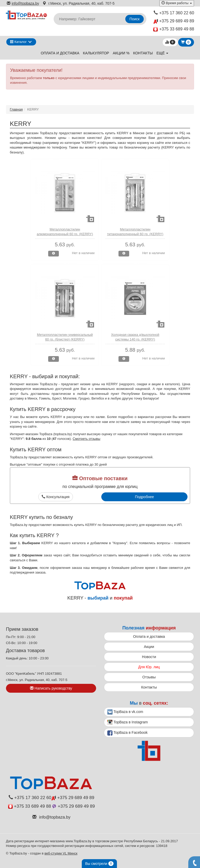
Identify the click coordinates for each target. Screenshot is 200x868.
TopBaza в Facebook (127, 733)
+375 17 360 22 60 (174, 13)
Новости (149, 657)
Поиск (135, 19)
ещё (162, 53)
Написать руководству (51, 688)
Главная (16, 109)
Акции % (121, 53)
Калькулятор (96, 53)
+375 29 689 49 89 (174, 21)
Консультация (56, 497)
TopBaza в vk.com (125, 712)
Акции (149, 647)
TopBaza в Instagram (128, 722)
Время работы (177, 3)
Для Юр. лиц (149, 667)
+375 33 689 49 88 (174, 29)
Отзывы (149, 677)
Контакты (143, 53)
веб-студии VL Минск (61, 853)
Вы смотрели (99, 864)
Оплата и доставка (60, 53)
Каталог (18, 42)
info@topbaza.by (23, 3)
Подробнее (144, 497)
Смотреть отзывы (86, 439)
